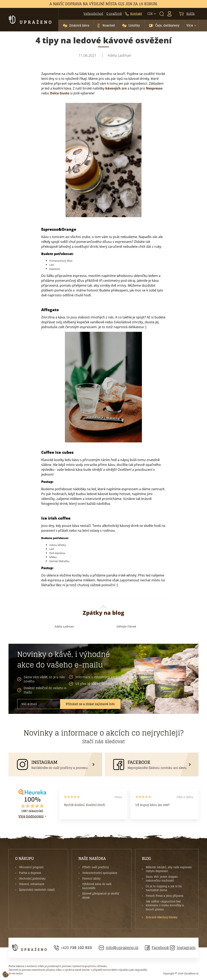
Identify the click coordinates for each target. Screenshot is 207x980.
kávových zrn (116, 88)
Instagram (183, 948)
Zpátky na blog (103, 611)
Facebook (157, 948)
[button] (76, 26)
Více (190, 25)
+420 (73, 948)
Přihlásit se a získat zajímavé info (90, 704)
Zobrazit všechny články (162, 917)
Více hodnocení (31, 816)
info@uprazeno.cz (119, 948)
